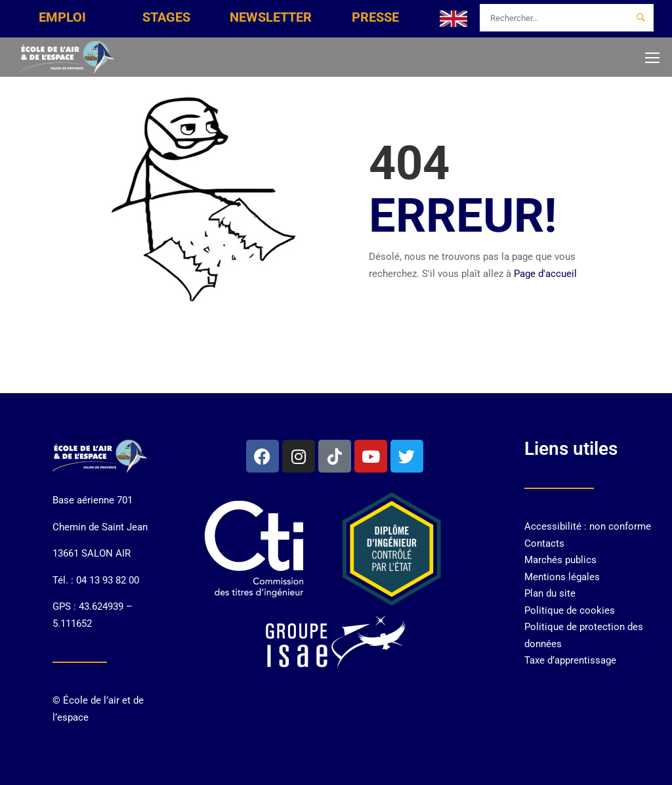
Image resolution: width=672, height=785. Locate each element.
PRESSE (375, 17)
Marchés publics (560, 560)
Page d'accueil (545, 274)
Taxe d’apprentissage (570, 660)
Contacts (544, 543)
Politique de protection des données (584, 635)
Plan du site (550, 593)
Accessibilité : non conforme (588, 526)
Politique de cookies (570, 610)
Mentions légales (562, 577)
